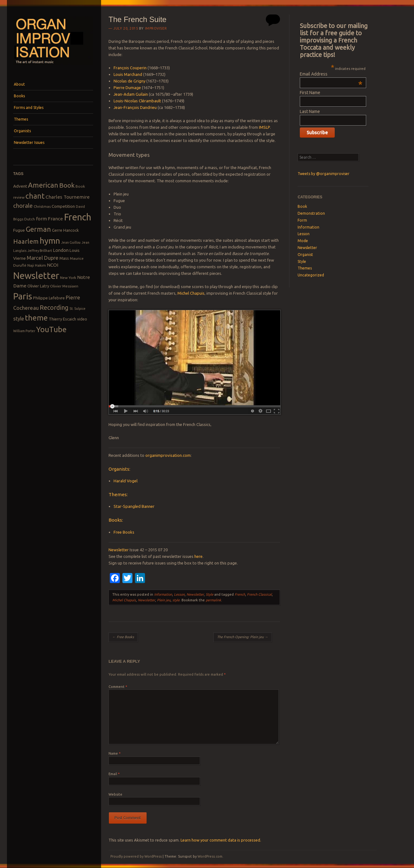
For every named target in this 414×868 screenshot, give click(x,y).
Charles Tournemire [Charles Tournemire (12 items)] (68, 197)
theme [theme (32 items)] (36, 318)
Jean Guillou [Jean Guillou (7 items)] (71, 242)
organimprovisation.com (168, 455)
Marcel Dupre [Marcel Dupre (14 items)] (43, 258)
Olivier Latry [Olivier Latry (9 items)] (38, 286)
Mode (303, 241)
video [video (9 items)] (82, 319)
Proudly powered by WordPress (136, 856)
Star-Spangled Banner (134, 506)
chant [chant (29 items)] (35, 196)
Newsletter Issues (29, 142)
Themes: (118, 494)
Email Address (331, 74)
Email (114, 774)
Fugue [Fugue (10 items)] (19, 230)
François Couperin (130, 68)
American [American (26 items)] (43, 185)
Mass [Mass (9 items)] (64, 258)
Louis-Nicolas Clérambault (137, 101)
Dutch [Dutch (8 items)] (30, 219)
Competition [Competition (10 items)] (63, 206)
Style (210, 594)
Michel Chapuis (191, 293)
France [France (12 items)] (55, 219)
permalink (213, 600)
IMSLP (264, 127)
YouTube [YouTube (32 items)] (51, 329)
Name (115, 753)
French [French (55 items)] (78, 217)
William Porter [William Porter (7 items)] (24, 331)
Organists (22, 131)
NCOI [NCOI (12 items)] (53, 265)
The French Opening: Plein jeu (243, 637)
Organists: (119, 469)
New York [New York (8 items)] (68, 278)
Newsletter (119, 550)
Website (115, 794)
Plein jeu (164, 600)
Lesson (179, 594)
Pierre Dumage (127, 88)
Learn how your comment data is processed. (221, 840)
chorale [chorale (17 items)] (23, 206)
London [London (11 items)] (61, 250)
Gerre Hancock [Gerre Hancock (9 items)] (65, 230)
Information (163, 594)
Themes (21, 119)
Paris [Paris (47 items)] (23, 296)
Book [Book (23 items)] (67, 185)
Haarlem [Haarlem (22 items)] (26, 241)
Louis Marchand (128, 74)
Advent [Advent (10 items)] (20, 186)
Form (302, 220)
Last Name (310, 111)
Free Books (124, 532)
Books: (116, 520)
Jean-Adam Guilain (131, 94)
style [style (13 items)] (19, 319)
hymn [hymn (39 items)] (50, 241)
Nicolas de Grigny (129, 81)
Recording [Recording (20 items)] (54, 307)
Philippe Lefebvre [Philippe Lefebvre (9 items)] (49, 298)
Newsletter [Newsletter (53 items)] (36, 275)
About (19, 84)
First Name (310, 93)
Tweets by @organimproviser (324, 174)
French (240, 594)
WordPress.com (210, 856)
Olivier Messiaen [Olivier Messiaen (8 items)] (64, 286)
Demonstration (311, 213)
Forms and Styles (29, 108)
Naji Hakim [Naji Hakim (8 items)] (37, 265)
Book (302, 206)
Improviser (156, 28)
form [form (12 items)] (41, 219)
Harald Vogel (126, 481)
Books (19, 96)
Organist (305, 255)
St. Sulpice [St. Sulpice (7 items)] (78, 309)
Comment (118, 687)
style (176, 600)
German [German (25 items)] (38, 229)
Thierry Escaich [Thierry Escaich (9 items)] (62, 319)
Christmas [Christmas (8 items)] (42, 206)
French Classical (259, 594)
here (199, 556)
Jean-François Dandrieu (135, 107)
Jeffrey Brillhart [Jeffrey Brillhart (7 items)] (40, 251)
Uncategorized (311, 275)
